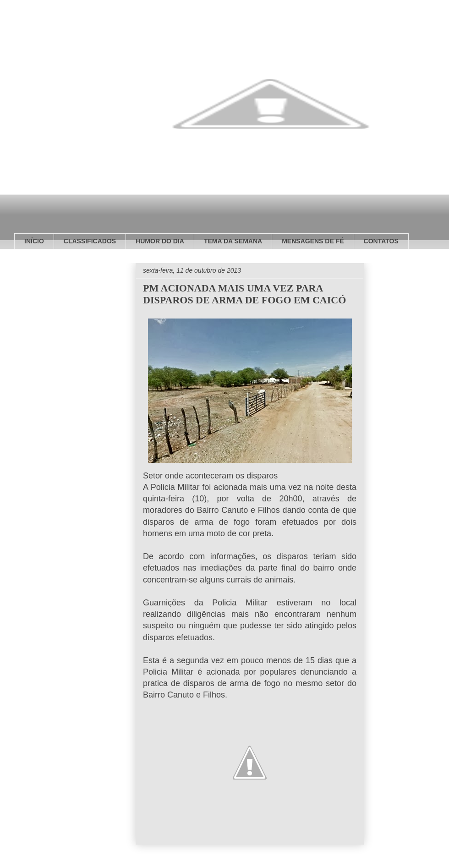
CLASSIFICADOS (90, 241)
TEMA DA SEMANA (233, 241)
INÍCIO (34, 241)
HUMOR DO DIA (160, 241)
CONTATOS (381, 241)
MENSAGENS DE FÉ (313, 241)
